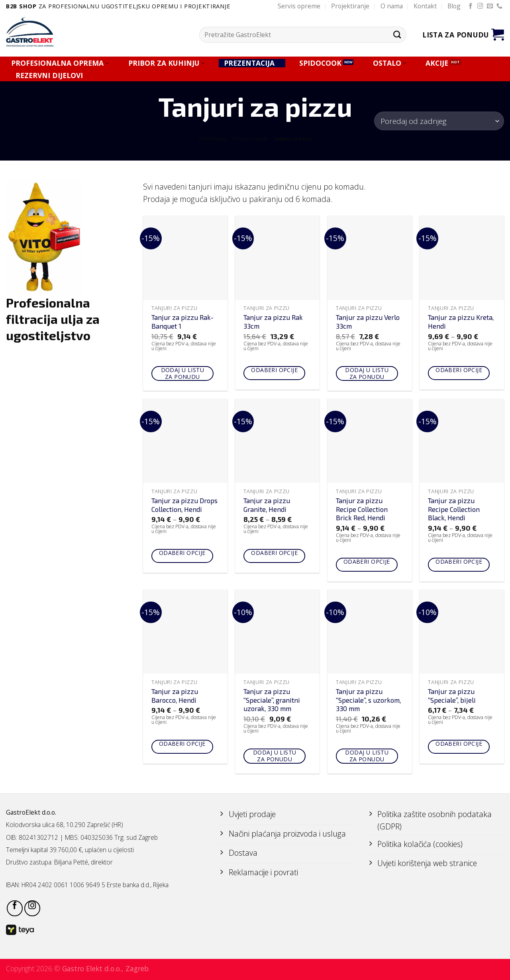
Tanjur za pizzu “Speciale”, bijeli (452, 696)
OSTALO (390, 63)
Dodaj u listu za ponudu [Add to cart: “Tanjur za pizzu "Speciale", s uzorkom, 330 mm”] (367, 756)
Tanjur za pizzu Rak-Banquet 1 (182, 321)
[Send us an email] (490, 6)
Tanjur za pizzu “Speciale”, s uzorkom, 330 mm (368, 700)
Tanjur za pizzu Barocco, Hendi (175, 696)
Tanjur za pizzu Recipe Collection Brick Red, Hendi (362, 509)
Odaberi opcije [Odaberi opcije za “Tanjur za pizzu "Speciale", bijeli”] (459, 744)
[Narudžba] (439, 121)
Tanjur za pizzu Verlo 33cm (368, 321)
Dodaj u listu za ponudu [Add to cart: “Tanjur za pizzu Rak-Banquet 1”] (182, 373)
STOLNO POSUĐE (250, 139)
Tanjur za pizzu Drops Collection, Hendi (184, 505)
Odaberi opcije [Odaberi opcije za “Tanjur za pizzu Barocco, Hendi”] (182, 744)
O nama (392, 6)
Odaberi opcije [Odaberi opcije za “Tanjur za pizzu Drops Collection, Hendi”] (182, 553)
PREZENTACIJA (252, 63)
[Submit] (397, 34)
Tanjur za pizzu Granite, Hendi (267, 505)
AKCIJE (437, 63)
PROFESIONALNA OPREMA (60, 63)
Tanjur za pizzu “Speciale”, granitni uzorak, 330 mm (272, 700)
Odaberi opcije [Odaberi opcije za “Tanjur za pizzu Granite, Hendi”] (274, 553)
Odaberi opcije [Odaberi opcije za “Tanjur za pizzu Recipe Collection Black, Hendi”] (459, 562)
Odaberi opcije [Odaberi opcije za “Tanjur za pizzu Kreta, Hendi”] (459, 370)
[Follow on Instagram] (480, 6)
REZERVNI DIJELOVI (49, 75)
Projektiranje (350, 6)
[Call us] (499, 6)
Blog (454, 6)
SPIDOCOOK (320, 63)
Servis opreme (299, 6)
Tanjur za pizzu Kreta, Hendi (461, 321)
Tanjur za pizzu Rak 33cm (273, 321)
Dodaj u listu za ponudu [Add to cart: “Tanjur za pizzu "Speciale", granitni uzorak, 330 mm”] (275, 756)
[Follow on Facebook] (471, 6)
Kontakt (425, 6)
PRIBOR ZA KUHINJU (167, 63)
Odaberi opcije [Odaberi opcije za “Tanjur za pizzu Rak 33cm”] (274, 370)
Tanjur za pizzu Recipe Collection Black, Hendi (454, 509)
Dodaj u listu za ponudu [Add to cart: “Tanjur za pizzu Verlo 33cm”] (367, 373)
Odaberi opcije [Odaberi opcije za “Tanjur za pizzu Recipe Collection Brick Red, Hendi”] (367, 562)
